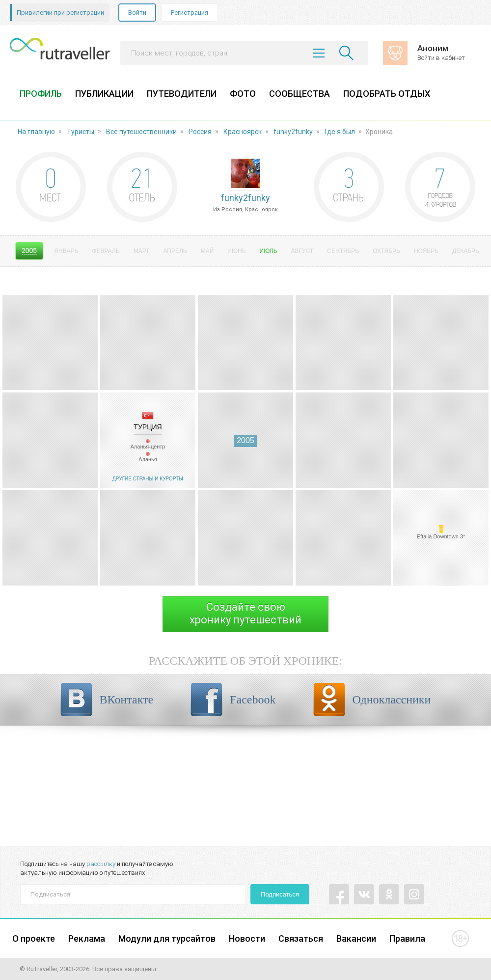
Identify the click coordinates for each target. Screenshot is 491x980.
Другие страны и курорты (148, 479)
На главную (36, 132)
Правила (407, 938)
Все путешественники (141, 132)
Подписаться (280, 894)
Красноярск (243, 132)
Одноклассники (392, 700)
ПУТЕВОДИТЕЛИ (182, 94)
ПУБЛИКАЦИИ (104, 94)
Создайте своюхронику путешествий (245, 613)
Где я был (340, 132)
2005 (245, 440)
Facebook (253, 700)
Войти (137, 13)
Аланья (148, 459)
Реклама (87, 938)
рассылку (101, 864)
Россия (200, 132)
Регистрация (190, 13)
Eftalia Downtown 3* (441, 536)
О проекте (34, 938)
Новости (247, 938)
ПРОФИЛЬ (41, 94)
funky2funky (293, 132)
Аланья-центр (148, 447)
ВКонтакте (127, 700)
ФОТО (243, 94)
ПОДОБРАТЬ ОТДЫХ (387, 94)
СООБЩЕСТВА (300, 94)
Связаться (301, 938)
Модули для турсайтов (167, 938)
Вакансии (356, 938)
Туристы (81, 132)
